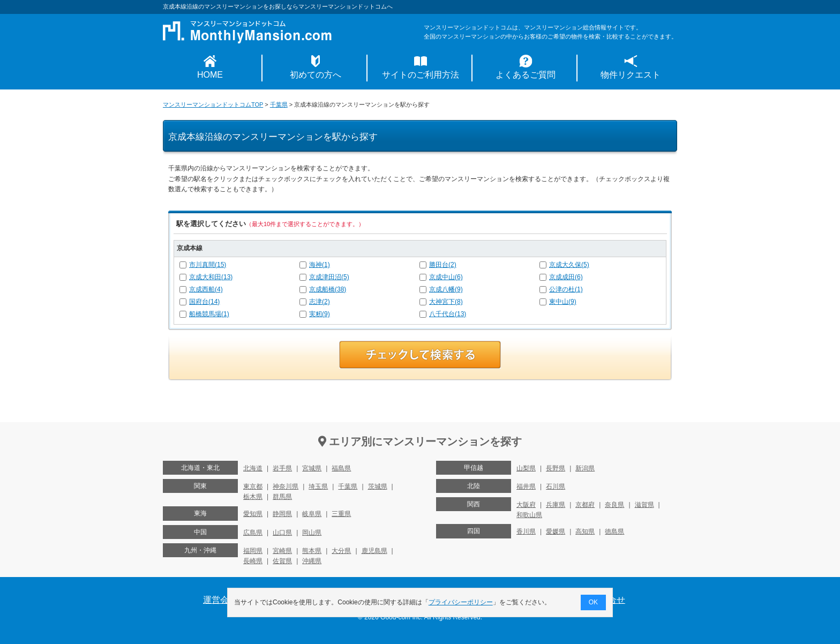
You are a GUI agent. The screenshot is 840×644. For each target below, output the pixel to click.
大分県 (341, 551)
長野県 (556, 468)
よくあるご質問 (526, 75)
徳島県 (614, 531)
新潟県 (585, 468)
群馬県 (282, 497)
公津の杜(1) (566, 289)
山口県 (282, 533)
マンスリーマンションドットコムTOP (213, 104)
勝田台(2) (443, 265)
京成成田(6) (566, 277)
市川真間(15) (208, 265)
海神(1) (320, 265)
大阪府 (526, 505)
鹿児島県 (374, 551)
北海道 (253, 468)
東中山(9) (563, 302)
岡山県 (312, 533)
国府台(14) (204, 302)
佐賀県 (282, 561)
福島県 (341, 468)
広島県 (253, 533)
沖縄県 (312, 561)
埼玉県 (318, 486)
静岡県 (282, 514)
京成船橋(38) (328, 289)
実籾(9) (320, 314)
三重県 (341, 514)
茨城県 (378, 486)
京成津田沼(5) (329, 277)
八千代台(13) (448, 314)
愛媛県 (556, 531)
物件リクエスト (631, 75)
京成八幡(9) (446, 289)
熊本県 (312, 551)
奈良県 (614, 505)
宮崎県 (282, 551)
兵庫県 (556, 505)
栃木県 (253, 497)
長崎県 (253, 561)
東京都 (253, 486)
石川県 (556, 486)
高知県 (585, 531)
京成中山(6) (446, 277)
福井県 (526, 486)
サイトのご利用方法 (421, 75)
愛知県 (253, 514)
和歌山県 (529, 515)
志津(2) (320, 302)
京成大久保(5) (569, 265)
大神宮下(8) (446, 302)
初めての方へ (316, 75)
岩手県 (282, 468)
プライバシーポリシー (461, 602)
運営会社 (220, 600)
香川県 (526, 531)
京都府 (585, 505)
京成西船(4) (206, 289)
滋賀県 (644, 505)
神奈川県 (286, 486)
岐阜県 (312, 514)
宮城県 (312, 468)
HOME (210, 75)
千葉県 (279, 104)
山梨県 (526, 468)
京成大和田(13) (211, 277)
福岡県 (253, 551)
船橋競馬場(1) (209, 314)
